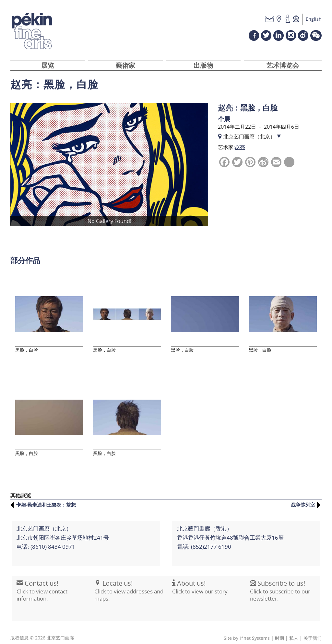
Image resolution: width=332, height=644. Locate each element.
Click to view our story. (199, 583)
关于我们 (313, 632)
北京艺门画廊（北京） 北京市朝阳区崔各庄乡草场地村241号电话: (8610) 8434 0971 (61, 530)
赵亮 (240, 151)
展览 (48, 69)
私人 (294, 632)
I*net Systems (255, 632)
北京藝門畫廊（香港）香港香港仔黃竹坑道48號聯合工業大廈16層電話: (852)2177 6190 (229, 530)
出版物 (203, 69)
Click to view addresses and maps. (128, 587)
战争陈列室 (303, 498)
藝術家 (125, 69)
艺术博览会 (283, 69)
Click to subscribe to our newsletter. (279, 587)
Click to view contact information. (41, 587)
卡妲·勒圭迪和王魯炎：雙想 (46, 498)
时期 (279, 632)
